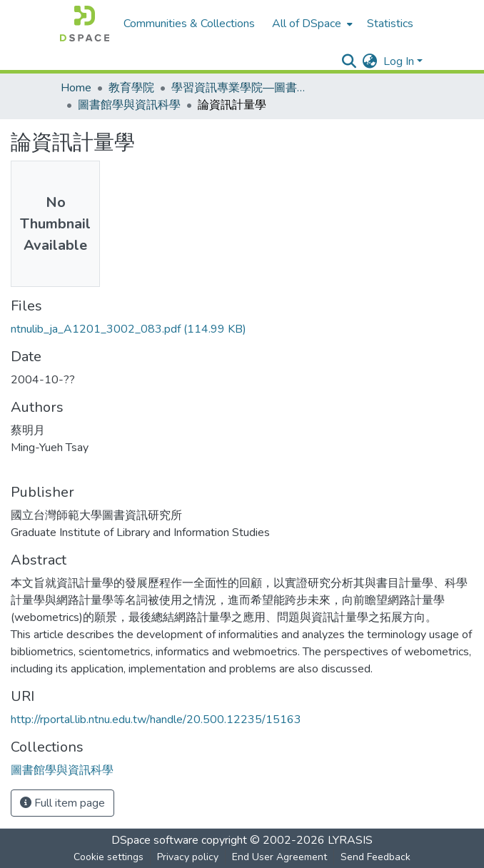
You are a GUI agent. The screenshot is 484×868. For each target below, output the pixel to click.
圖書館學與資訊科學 (129, 105)
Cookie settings (109, 857)
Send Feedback (375, 857)
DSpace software (155, 840)
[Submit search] (349, 61)
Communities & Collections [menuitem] (189, 24)
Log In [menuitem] (399, 61)
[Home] (85, 24)
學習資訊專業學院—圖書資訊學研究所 (243, 88)
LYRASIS (350, 840)
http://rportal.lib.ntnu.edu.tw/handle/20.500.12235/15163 (156, 720)
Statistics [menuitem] (390, 24)
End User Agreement (279, 857)
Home (76, 88)
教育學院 (131, 88)
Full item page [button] (62, 803)
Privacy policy (188, 857)
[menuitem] (311, 24)
